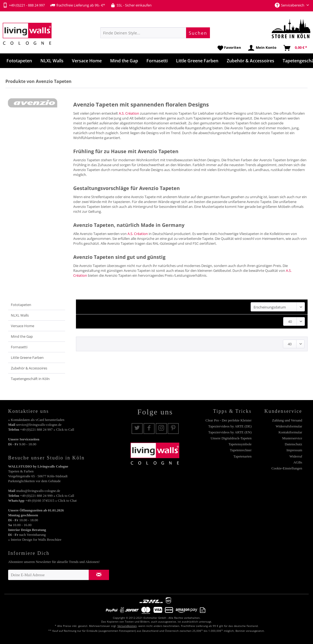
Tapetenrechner (241, 450)
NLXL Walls (20, 315)
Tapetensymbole (240, 444)
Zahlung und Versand (287, 420)
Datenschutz (293, 444)
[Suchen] (198, 33)
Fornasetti (19, 347)
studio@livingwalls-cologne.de (38, 491)
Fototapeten (21, 305)
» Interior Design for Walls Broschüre (35, 540)
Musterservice (292, 438)
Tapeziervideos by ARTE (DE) (230, 426)
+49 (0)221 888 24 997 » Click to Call (47, 429)
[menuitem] (155, 33)
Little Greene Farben (27, 358)
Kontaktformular (290, 432)
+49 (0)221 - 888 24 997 (24, 5)
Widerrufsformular (289, 426)
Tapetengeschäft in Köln (30, 379)
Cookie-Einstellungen (287, 468)
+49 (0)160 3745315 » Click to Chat (51, 500)
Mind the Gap (22, 336)
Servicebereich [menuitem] (290, 5)
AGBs (298, 462)
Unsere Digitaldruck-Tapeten (231, 438)
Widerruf (296, 456)
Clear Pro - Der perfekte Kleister (229, 420)
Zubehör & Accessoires (29, 368)
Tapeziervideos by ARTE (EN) (230, 432)
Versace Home (23, 326)
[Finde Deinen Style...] (155, 33)
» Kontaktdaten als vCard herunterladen (36, 420)
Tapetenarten (243, 456)
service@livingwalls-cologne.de (39, 425)
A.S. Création (129, 113)
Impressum (294, 450)
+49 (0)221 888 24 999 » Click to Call (47, 496)
